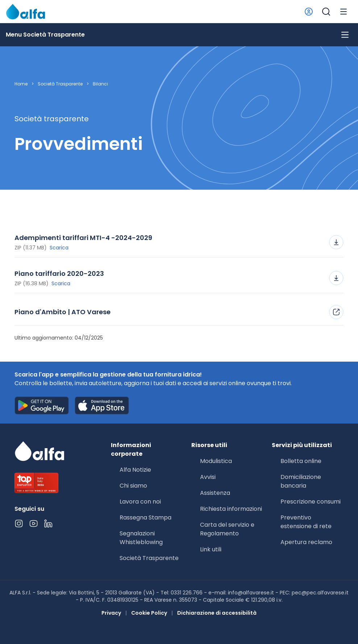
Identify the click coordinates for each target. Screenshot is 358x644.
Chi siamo (133, 486)
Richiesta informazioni (231, 509)
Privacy (111, 613)
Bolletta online (301, 461)
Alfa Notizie (135, 470)
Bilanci (100, 84)
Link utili (211, 549)
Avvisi (208, 477)
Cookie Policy (149, 613)
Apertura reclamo (306, 542)
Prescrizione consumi (311, 502)
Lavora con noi (140, 502)
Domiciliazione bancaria (301, 481)
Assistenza (215, 493)
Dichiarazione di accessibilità (217, 613)
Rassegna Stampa (145, 517)
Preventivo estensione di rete (306, 522)
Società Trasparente (60, 84)
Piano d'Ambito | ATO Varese (179, 312)
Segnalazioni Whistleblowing (141, 538)
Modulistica (216, 461)
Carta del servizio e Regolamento (227, 529)
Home (21, 84)
